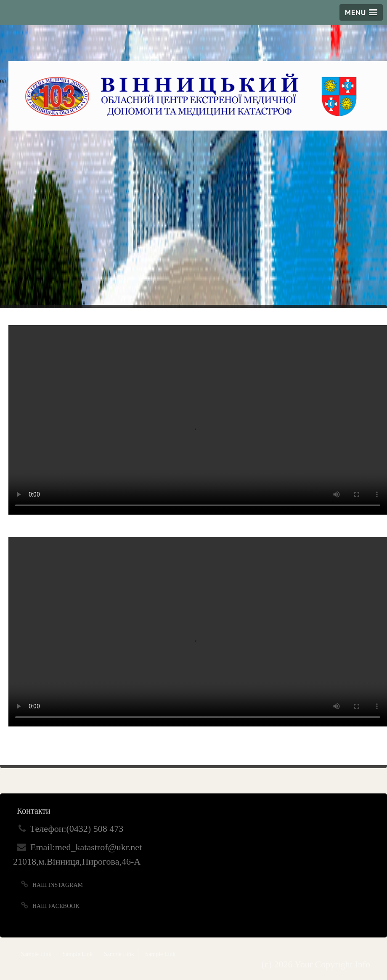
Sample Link (36, 954)
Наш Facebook (56, 906)
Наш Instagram (58, 885)
